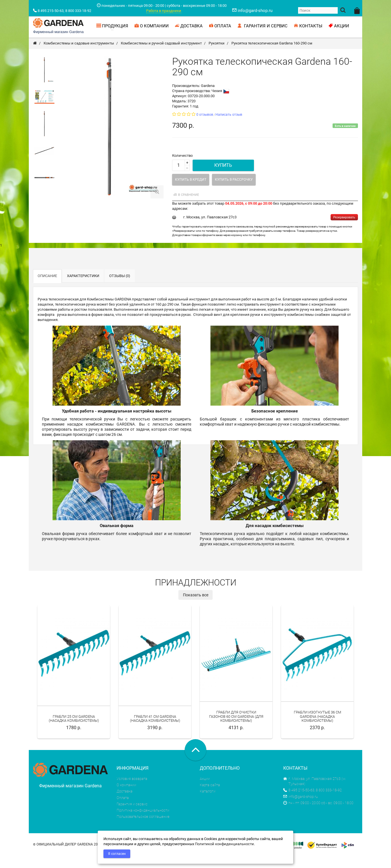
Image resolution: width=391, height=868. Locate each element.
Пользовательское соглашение (143, 829)
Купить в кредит (191, 192)
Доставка (125, 803)
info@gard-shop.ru (301, 809)
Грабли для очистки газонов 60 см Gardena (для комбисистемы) (236, 729)
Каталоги (208, 803)
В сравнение (186, 207)
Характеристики (83, 288)
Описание (47, 288)
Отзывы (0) (120, 288)
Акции (205, 791)
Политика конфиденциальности (143, 823)
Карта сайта (210, 797)
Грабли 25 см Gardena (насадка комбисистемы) (74, 731)
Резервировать (344, 229)
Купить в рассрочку (234, 192)
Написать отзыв (229, 127)
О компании (126, 797)
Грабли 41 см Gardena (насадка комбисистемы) (155, 731)
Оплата (123, 810)
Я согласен (117, 854)
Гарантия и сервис (132, 816)
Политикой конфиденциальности (224, 844)
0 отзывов (205, 127)
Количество (182, 168)
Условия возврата (132, 791)
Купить (223, 177)
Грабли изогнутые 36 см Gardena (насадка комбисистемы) (317, 729)
